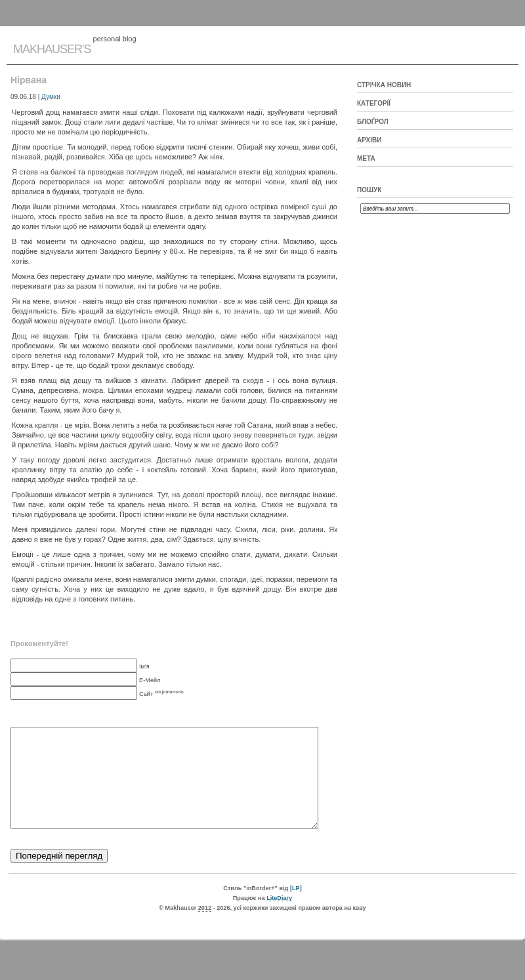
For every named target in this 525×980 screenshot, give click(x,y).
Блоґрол (373, 122)
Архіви (369, 140)
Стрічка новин (384, 85)
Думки (51, 97)
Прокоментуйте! (39, 643)
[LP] (296, 908)
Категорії (374, 103)
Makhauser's (52, 49)
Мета (366, 158)
